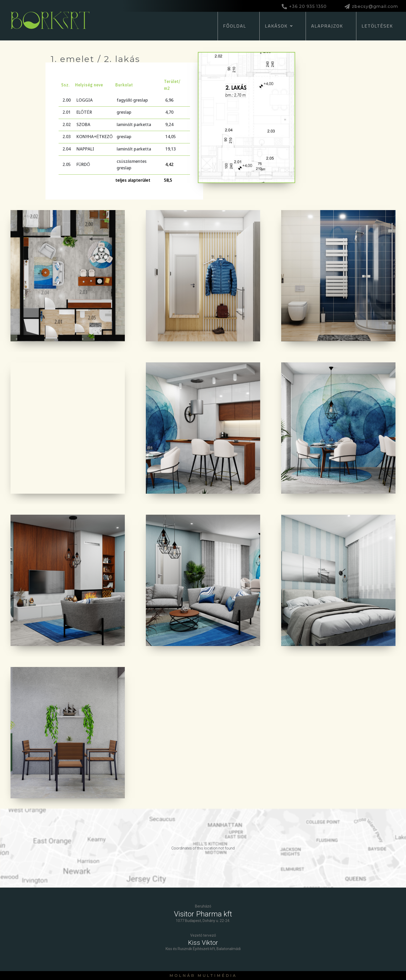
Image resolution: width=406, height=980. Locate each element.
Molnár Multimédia (203, 976)
